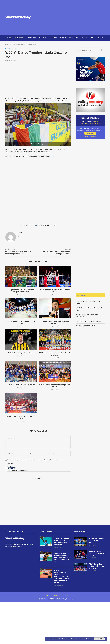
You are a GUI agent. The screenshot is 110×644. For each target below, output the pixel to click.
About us (57, 595)
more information (87, 639)
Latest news (18, 38)
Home (9, 38)
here (52, 156)
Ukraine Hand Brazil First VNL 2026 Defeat (96, 540)
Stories (53, 38)
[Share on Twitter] (41, 225)
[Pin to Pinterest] (44, 225)
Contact (66, 595)
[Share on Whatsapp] (50, 225)
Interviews (43, 38)
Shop (92, 38)
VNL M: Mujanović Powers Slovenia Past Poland (55, 291)
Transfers (31, 38)
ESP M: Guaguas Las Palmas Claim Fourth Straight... (55, 354)
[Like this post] (37, 225)
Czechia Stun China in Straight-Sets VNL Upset (21, 322)
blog (84, 38)
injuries (63, 38)
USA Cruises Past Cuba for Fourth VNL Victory (96, 553)
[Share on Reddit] (48, 225)
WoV (14, 61)
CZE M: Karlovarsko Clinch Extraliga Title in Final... (55, 386)
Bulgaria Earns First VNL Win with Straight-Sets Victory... (21, 291)
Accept (99, 639)
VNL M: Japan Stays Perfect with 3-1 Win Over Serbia (96, 566)
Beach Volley (74, 38)
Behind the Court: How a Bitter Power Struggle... (55, 322)
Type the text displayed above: (17, 470)
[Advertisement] (72, 17)
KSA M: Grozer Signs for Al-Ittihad (21, 353)
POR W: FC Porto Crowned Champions (21, 385)
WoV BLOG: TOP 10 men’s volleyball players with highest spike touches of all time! (62, 557)
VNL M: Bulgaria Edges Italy (85, 326)
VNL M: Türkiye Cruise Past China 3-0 (88, 321)
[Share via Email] (55, 225)
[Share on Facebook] (39, 225)
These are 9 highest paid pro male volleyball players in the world (62, 542)
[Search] (104, 44)
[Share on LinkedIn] (46, 225)
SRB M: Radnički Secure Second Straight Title (21, 417)
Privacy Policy (46, 595)
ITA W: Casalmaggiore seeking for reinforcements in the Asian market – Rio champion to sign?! (62, 576)
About (99, 38)
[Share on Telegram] (52, 225)
